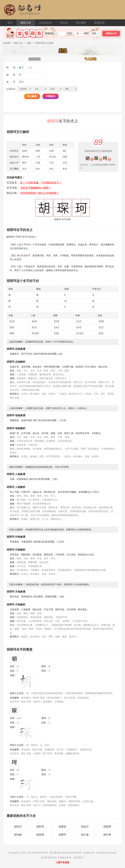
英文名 (64, 23)
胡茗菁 (107, 827)
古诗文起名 (45, 23)
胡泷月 (85, 827)
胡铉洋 (18, 827)
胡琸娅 (18, 835)
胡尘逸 (85, 835)
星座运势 (100, 23)
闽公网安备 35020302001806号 (66, 853)
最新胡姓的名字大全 (21, 816)
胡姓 (29, 43)
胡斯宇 (62, 835)
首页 (10, 23)
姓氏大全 (26, 23)
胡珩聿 (107, 835)
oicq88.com (89, 853)
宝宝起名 (35, 59)
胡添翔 (40, 835)
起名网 (7, 43)
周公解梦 (81, 23)
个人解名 (91, 59)
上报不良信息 (62, 862)
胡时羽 (40, 827)
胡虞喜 (62, 827)
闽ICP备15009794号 (38, 853)
